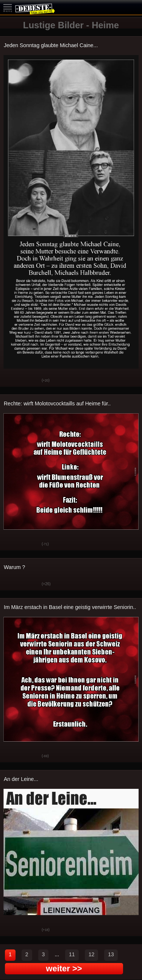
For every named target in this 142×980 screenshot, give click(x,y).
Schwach (30, 381)
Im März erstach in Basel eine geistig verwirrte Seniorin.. (70, 607)
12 (92, 954)
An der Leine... (21, 779)
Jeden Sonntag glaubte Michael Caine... (51, 45)
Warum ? (14, 567)
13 (111, 954)
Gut (11, 381)
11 (72, 954)
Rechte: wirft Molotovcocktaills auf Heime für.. (57, 403)
